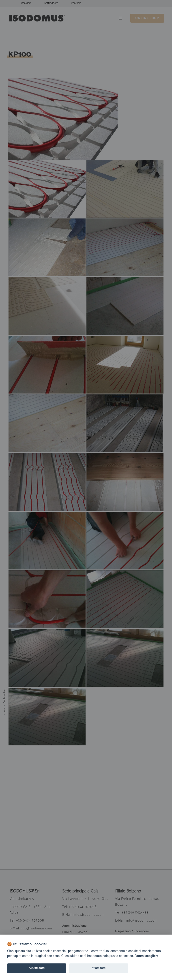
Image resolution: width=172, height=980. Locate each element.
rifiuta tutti (99, 968)
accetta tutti (37, 968)
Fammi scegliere (147, 956)
